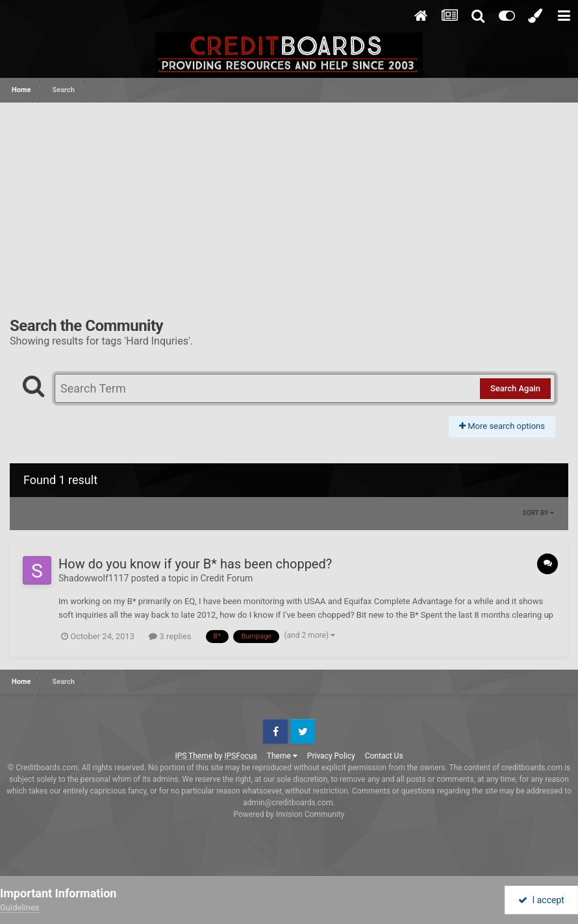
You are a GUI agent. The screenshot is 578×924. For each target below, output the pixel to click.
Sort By (538, 513)
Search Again (515, 388)
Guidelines (20, 907)
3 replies (170, 636)
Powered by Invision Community (289, 814)
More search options (502, 426)
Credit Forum (226, 578)
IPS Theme (194, 756)
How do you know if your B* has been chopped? (195, 564)
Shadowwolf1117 (94, 578)
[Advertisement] (289, 200)
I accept (541, 900)
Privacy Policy (331, 756)
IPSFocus (240, 756)
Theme (282, 756)
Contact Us (384, 756)
